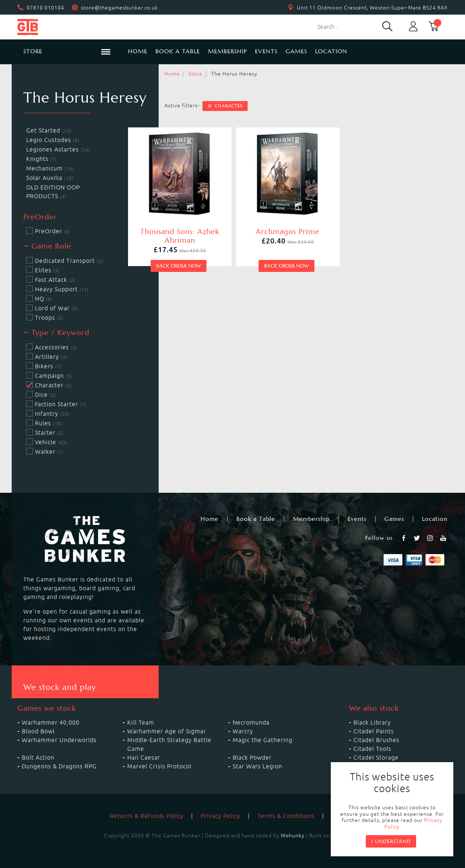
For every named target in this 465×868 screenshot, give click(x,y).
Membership (227, 51)
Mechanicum (50, 168)
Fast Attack (51, 280)
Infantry (48, 414)
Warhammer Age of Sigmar (167, 731)
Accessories (52, 347)
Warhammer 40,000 (51, 722)
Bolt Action (38, 757)
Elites (43, 270)
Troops (45, 318)
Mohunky (293, 836)
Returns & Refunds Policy (147, 816)
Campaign (49, 376)
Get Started (49, 130)
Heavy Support (58, 289)
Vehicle (47, 442)
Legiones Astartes (58, 149)
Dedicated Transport (65, 261)
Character (225, 106)
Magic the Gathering (263, 740)
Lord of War (52, 308)
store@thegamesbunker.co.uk (119, 8)
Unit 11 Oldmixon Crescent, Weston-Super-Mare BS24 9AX (372, 8)
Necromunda (251, 722)
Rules (44, 423)
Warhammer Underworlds (59, 740)
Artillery (47, 357)
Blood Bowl (38, 731)
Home (138, 51)
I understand (391, 841)
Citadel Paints (374, 731)
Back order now (179, 266)
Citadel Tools (372, 749)
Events (266, 51)
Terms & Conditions (286, 816)
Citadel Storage (376, 757)
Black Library (372, 722)
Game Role (47, 246)
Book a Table (178, 51)
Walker (45, 452)
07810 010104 (45, 8)
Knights (42, 159)
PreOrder (48, 231)
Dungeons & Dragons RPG (59, 766)
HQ (39, 299)
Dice (41, 395)
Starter (45, 433)
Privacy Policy (220, 816)
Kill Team (141, 722)
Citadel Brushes (376, 740)
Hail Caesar (144, 757)
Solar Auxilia (50, 178)
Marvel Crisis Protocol (159, 766)
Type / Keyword (56, 333)
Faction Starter (56, 404)
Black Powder (252, 757)
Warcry (243, 731)
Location (331, 51)
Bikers (44, 366)
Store (195, 74)
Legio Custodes (53, 140)
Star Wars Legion (257, 766)
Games (296, 51)
